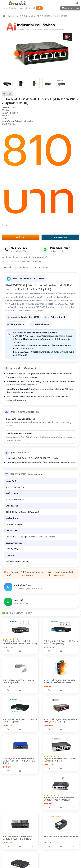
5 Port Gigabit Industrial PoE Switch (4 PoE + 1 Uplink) (59, 799)
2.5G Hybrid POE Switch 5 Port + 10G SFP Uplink (20, 721)
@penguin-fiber (60, 248)
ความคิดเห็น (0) (42, 267)
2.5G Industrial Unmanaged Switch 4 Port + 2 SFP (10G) (17, 838)
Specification (24, 267)
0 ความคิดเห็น (25, 257)
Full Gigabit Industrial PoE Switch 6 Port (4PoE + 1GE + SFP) (20, 642)
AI (3, 262)
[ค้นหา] (39, 8)
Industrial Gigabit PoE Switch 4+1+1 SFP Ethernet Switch (59, 682)
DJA (8, 110)
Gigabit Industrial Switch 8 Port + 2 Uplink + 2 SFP (61, 760)
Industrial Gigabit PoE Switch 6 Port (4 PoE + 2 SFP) (60, 721)
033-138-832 (19, 248)
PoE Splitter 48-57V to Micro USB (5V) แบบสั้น (18, 682)
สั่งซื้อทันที (20, 237)
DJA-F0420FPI (18, 262)
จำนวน (4, 225)
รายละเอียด (9, 267)
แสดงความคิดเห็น (41, 257)
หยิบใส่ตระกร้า (61, 237)
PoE (29, 262)
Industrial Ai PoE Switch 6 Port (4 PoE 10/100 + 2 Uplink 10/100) (38, 16)
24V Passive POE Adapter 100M (61, 837)
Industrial (37, 262)
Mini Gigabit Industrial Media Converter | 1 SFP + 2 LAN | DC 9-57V (19, 761)
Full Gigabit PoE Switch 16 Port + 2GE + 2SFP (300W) (61, 642)
